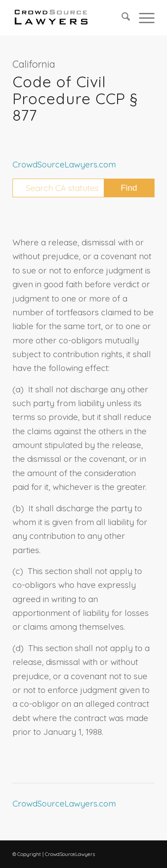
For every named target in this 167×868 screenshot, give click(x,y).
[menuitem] (121, 18)
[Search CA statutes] (83, 188)
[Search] (121, 18)
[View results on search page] (129, 188)
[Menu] (142, 18)
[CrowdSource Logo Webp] (69, 18)
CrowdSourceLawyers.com (64, 164)
